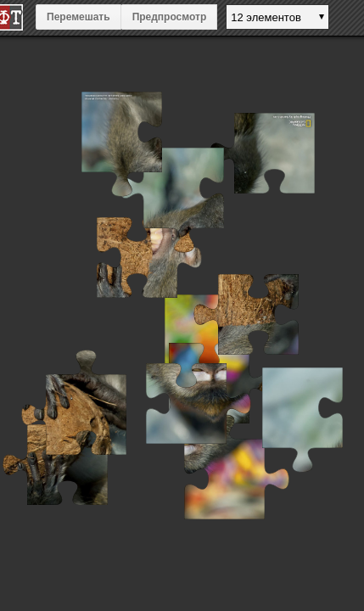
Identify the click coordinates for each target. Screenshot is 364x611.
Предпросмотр (170, 17)
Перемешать (78, 17)
